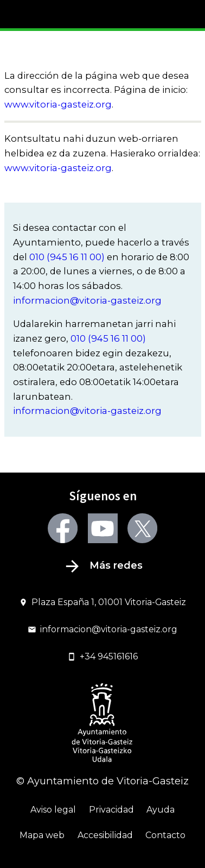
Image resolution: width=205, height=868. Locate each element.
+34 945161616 (103, 656)
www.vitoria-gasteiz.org (58, 104)
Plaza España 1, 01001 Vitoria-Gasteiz (103, 602)
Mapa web (42, 835)
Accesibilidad (105, 835)
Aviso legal (53, 810)
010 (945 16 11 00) (67, 257)
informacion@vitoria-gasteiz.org (87, 300)
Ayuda (161, 810)
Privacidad (111, 810)
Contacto (165, 835)
